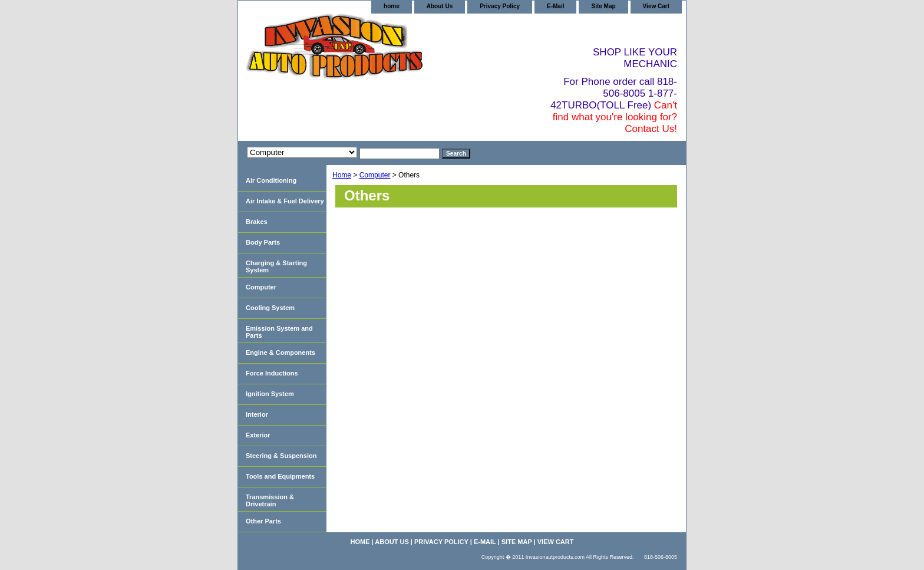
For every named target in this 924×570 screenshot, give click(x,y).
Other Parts (263, 521)
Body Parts (263, 242)
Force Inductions (272, 373)
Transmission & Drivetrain (270, 500)
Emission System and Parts (279, 332)
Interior (257, 414)
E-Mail (555, 6)
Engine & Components (280, 352)
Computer (375, 175)
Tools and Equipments (280, 476)
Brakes (257, 222)
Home (342, 175)
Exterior (258, 435)
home (392, 6)
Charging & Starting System (276, 266)
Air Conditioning (271, 180)
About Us (440, 6)
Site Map (603, 6)
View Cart (656, 6)
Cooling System (270, 308)
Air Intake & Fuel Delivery (285, 201)
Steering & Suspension (281, 456)
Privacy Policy (500, 6)
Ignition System (270, 394)
